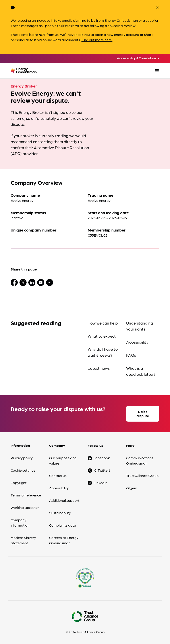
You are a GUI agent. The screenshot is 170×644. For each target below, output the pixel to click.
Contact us (58, 476)
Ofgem (132, 488)
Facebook (102, 458)
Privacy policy (22, 458)
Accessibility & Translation (136, 58)
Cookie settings (23, 470)
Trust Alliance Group (142, 476)
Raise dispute (143, 414)
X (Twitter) (102, 470)
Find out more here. (97, 40)
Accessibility (137, 342)
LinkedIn (100, 483)
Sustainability (60, 513)
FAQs (131, 355)
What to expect (102, 336)
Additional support (64, 500)
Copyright (19, 483)
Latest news (99, 368)
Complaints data (63, 525)
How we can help (103, 323)
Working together (25, 507)
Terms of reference (26, 495)
